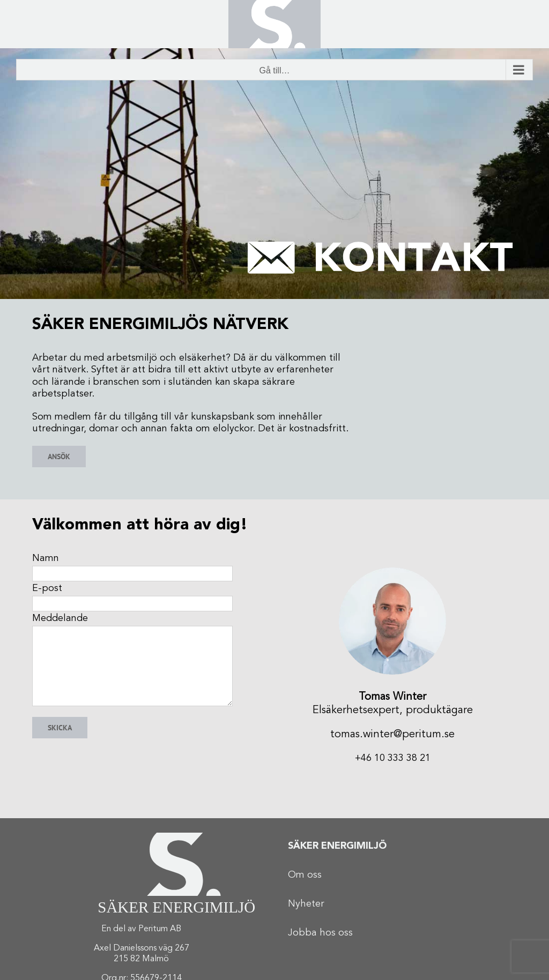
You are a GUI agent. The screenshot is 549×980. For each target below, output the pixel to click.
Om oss (305, 875)
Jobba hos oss (320, 933)
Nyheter (306, 904)
